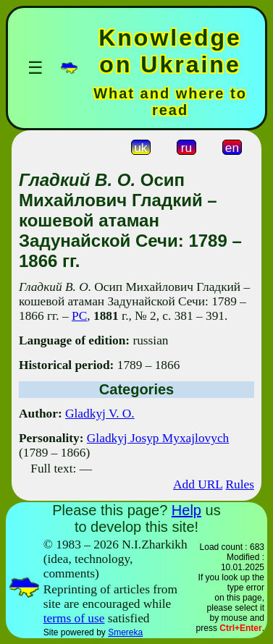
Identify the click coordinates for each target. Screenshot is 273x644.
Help (186, 510)
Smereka (125, 632)
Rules (240, 484)
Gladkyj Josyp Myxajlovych (158, 438)
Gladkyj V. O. (100, 414)
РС (79, 316)
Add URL (198, 484)
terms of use (74, 618)
